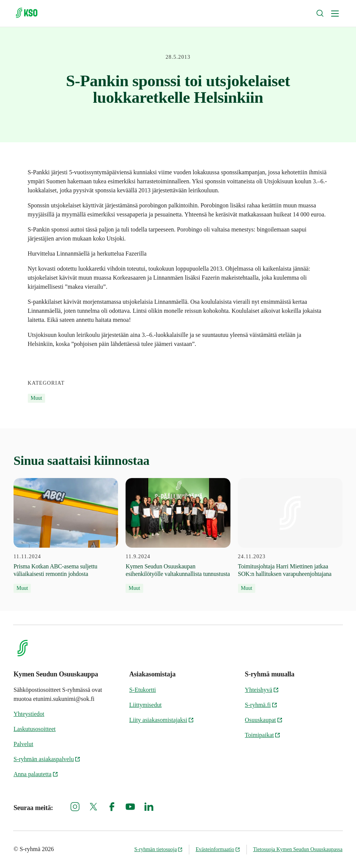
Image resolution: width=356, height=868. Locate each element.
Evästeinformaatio (218, 849)
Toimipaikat (263, 735)
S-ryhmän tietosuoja (158, 849)
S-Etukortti (143, 690)
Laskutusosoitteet (35, 729)
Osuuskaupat (264, 720)
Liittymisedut (145, 705)
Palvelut (23, 744)
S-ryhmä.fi (261, 705)
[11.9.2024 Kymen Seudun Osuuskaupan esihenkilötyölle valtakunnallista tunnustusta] (178, 536)
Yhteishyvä (262, 690)
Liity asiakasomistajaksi (162, 720)
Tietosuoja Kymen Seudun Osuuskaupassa (298, 849)
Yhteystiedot (29, 714)
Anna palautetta (36, 774)
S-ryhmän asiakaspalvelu (47, 759)
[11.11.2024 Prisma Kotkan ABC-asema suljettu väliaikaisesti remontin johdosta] (66, 536)
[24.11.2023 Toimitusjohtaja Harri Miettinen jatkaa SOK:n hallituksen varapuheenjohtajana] (290, 536)
